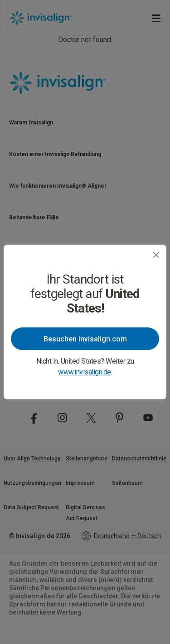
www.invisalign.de (85, 372)
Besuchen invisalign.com (85, 339)
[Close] (156, 255)
